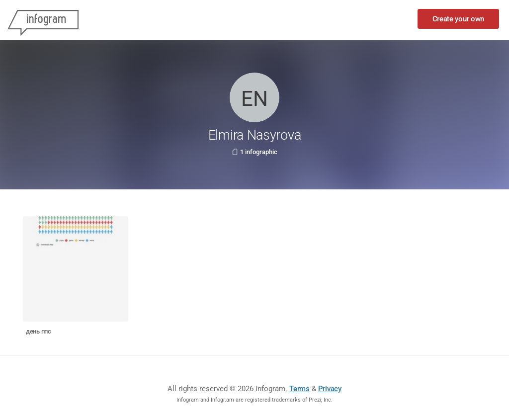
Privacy (330, 389)
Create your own (459, 19)
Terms (299, 389)
